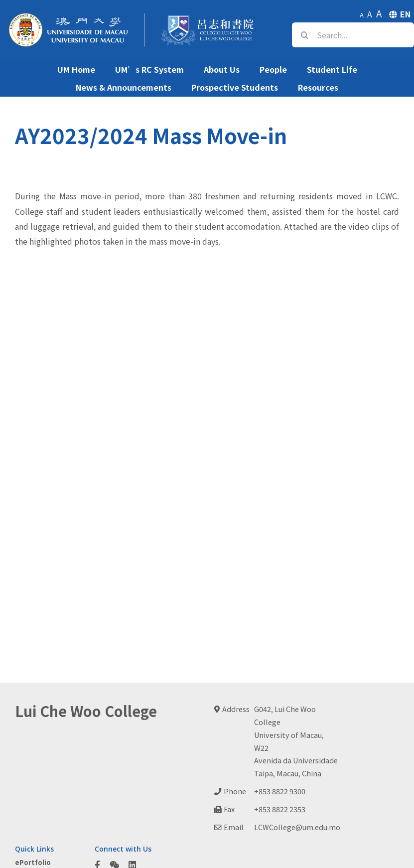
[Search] (304, 35)
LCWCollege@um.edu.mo (297, 827)
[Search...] (353, 35)
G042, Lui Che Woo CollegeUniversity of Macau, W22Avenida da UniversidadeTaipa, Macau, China (296, 741)
